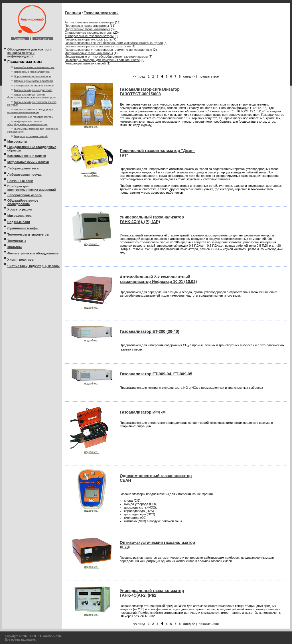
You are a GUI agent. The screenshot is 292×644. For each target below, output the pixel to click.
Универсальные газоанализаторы (34, 86)
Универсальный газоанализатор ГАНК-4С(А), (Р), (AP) (152, 219)
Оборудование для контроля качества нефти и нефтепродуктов (30, 53)
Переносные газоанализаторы (32, 72)
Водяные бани (19, 222)
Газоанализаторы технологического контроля (98, 46)
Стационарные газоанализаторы (33, 81)
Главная (20, 39)
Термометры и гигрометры (28, 234)
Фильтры (15, 247)
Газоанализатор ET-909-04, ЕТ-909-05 (156, 374)
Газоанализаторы (101, 13)
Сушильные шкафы (23, 228)
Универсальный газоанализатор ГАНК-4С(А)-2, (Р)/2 (152, 593)
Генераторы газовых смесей (31, 136)
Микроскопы (17, 141)
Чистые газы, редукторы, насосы (34, 266)
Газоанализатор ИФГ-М (143, 412)
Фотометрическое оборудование (33, 253)
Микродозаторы (20, 216)
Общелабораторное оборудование (23, 202)
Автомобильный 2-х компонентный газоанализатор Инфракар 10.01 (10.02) (158, 279)
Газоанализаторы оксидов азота (33, 90)
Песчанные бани (20, 181)
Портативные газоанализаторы (33, 76)
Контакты (43, 39)
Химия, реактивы (21, 260)
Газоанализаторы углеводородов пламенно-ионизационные (30, 111)
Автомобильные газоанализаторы (34, 67)
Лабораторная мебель (25, 195)
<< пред (139, 76)
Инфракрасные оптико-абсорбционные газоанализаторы (28, 123)
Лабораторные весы (23, 168)
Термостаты (17, 241)
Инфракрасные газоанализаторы (34, 117)
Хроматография (20, 209)
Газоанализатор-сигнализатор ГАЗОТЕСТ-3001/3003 (150, 92)
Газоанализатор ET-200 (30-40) (150, 331)
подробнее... (92, 126)
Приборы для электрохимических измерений (32, 188)
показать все (209, 76)
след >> (189, 76)
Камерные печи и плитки (27, 156)
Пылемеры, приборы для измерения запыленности (102, 60)
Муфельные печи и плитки (28, 162)
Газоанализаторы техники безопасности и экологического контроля (32, 96)
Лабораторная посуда (25, 175)
